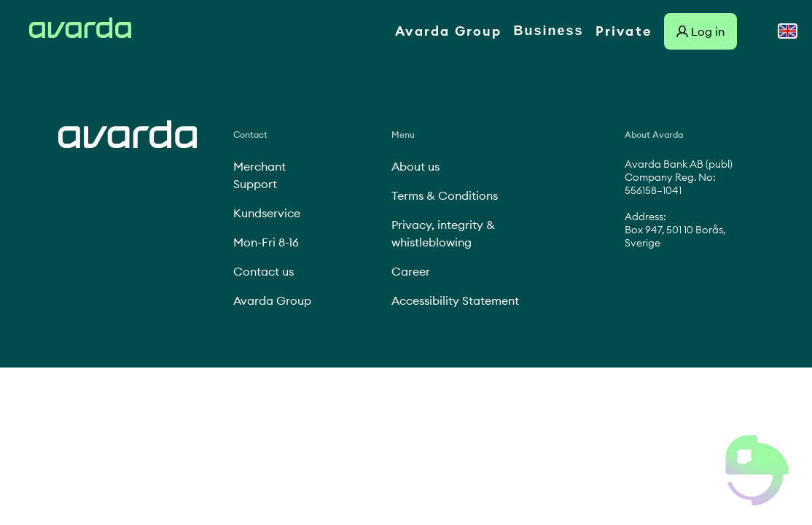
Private (624, 31)
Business (549, 31)
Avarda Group (448, 31)
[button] (757, 470)
